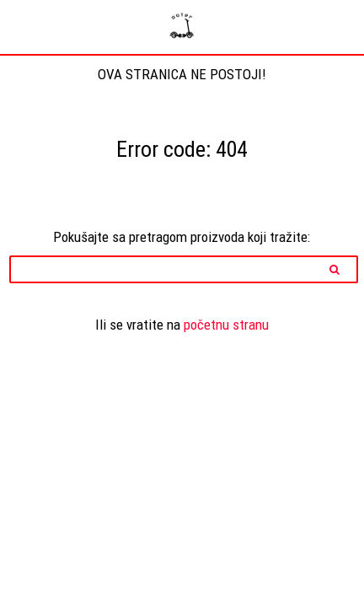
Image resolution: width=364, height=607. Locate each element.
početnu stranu (226, 325)
